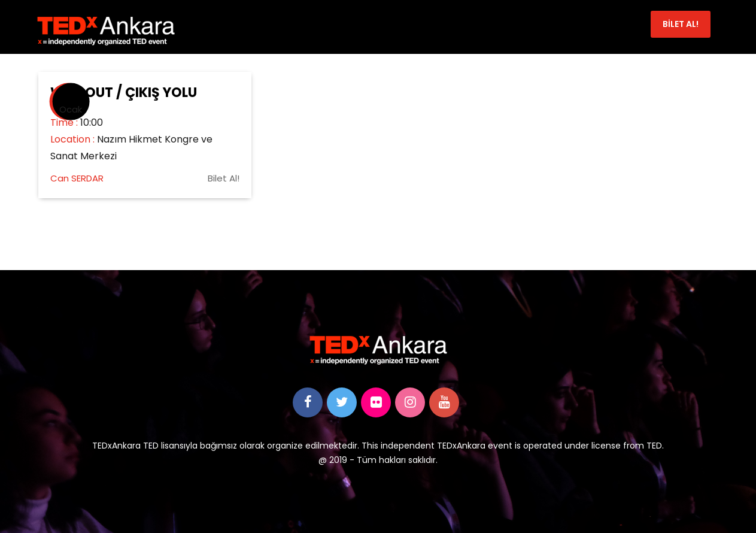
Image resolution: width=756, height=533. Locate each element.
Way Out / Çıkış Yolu (124, 93)
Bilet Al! (224, 178)
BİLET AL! (681, 24)
